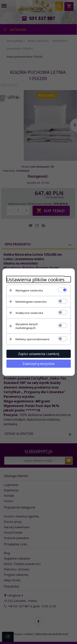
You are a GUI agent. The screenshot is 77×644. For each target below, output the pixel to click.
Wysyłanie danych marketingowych (27, 326)
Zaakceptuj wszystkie (38, 363)
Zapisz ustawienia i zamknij (39, 354)
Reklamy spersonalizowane (32, 339)
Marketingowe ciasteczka (31, 301)
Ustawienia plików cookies (35, 279)
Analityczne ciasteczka (29, 313)
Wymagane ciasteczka (29, 290)
